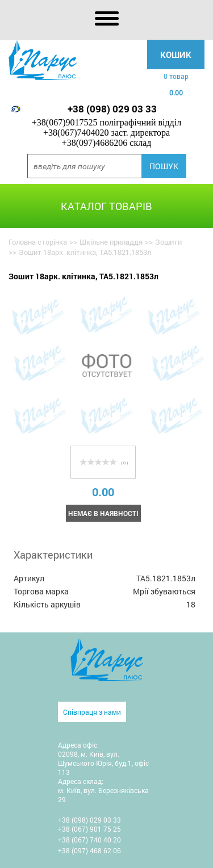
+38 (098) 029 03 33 (112, 109)
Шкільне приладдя (111, 242)
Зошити (168, 242)
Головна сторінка (38, 242)
